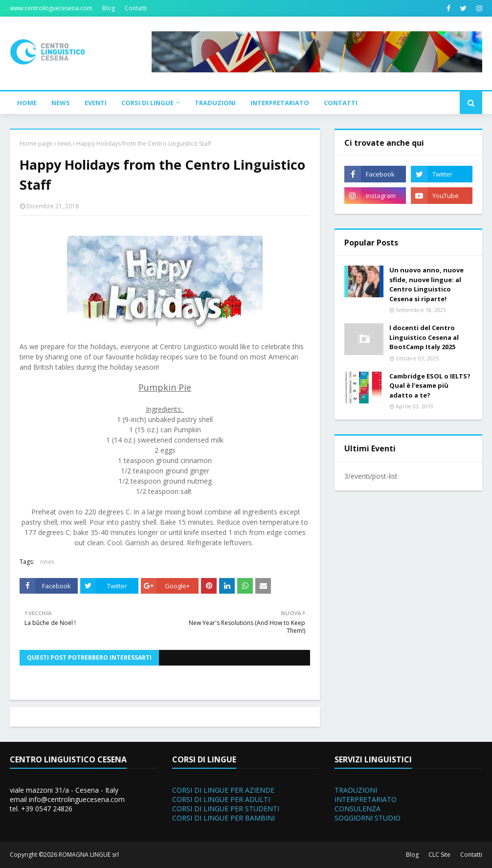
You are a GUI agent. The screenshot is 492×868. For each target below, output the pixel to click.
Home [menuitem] (27, 103)
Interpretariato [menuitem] (280, 103)
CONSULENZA (358, 809)
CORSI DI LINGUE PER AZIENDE (223, 790)
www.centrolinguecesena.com (51, 8)
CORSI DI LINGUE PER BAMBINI (224, 818)
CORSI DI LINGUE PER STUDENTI (226, 809)
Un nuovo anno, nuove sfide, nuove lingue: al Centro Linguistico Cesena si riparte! (426, 284)
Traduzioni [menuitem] (215, 103)
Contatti (136, 8)
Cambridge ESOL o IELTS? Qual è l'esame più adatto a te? (430, 386)
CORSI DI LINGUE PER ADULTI (221, 799)
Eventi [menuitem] (96, 103)
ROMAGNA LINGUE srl (89, 855)
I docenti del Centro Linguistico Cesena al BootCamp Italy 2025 (424, 337)
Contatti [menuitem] (341, 103)
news (64, 144)
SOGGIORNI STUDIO (368, 818)
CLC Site (439, 855)
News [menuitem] (61, 103)
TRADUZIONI (356, 790)
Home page (36, 144)
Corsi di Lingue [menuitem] (147, 103)
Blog (109, 8)
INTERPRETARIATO (366, 799)
